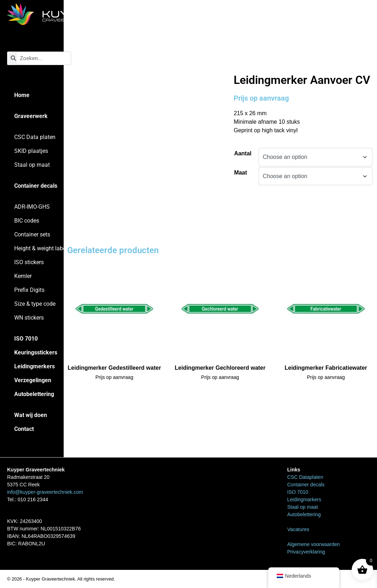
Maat (240, 173)
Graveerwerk (31, 116)
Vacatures (298, 529)
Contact (24, 429)
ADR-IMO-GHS (32, 207)
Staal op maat (32, 165)
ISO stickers (29, 262)
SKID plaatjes (31, 151)
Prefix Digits (29, 290)
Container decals (36, 186)
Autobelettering (34, 394)
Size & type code (35, 304)
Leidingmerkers (34, 366)
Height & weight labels (42, 248)
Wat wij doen (31, 415)
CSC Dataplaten (305, 477)
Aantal (243, 153)
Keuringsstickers (36, 352)
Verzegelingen (33, 380)
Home (22, 95)
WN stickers (29, 318)
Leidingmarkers (270, 58)
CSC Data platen (35, 137)
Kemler (23, 276)
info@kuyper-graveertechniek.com (45, 492)
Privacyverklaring (306, 552)
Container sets (32, 234)
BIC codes (27, 221)
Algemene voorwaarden (314, 544)
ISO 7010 (26, 339)
